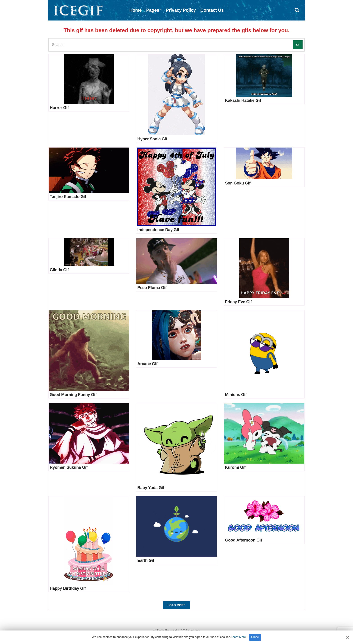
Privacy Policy (181, 10)
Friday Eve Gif (239, 302)
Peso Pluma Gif (152, 288)
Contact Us (212, 10)
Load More (176, 605)
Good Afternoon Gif (244, 540)
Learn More (238, 637)
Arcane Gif (147, 364)
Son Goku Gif (238, 183)
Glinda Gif (59, 270)
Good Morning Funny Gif (73, 395)
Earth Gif (146, 560)
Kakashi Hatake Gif (243, 100)
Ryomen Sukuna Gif (69, 467)
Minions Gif (236, 395)
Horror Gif (59, 108)
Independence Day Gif (158, 230)
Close (255, 637)
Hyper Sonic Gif (152, 139)
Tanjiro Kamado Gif (68, 197)
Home (135, 10)
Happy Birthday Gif (68, 588)
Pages (153, 10)
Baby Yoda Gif (151, 488)
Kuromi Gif (235, 467)
